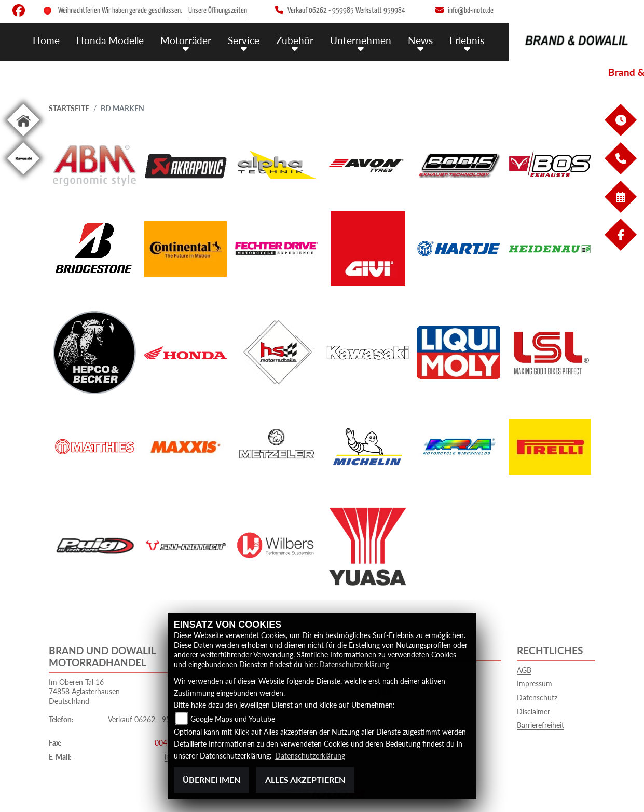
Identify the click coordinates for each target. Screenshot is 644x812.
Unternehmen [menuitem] (361, 40)
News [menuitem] (420, 40)
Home (46, 40)
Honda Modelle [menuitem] (110, 40)
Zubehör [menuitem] (295, 40)
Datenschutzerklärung (354, 664)
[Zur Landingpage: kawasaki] (23, 176)
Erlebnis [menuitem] (467, 40)
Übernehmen (211, 780)
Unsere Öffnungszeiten (218, 11)
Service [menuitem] (244, 40)
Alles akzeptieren (305, 780)
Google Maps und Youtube (233, 719)
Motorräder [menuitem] (186, 40)
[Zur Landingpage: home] (23, 138)
